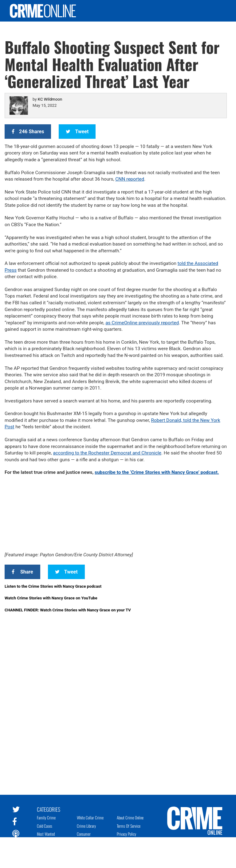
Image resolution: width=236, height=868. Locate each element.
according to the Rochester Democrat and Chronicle (107, 453)
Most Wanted (46, 834)
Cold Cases (45, 826)
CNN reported (130, 179)
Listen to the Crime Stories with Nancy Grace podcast (53, 586)
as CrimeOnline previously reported (142, 323)
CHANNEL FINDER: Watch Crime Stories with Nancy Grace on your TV (68, 610)
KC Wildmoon (50, 99)
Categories (49, 809)
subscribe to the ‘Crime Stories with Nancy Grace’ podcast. (157, 472)
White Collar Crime (90, 818)
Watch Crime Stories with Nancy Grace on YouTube (51, 598)
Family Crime (46, 818)
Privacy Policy (126, 834)
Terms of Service (129, 826)
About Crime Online (130, 818)
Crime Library (86, 826)
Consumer (84, 834)
